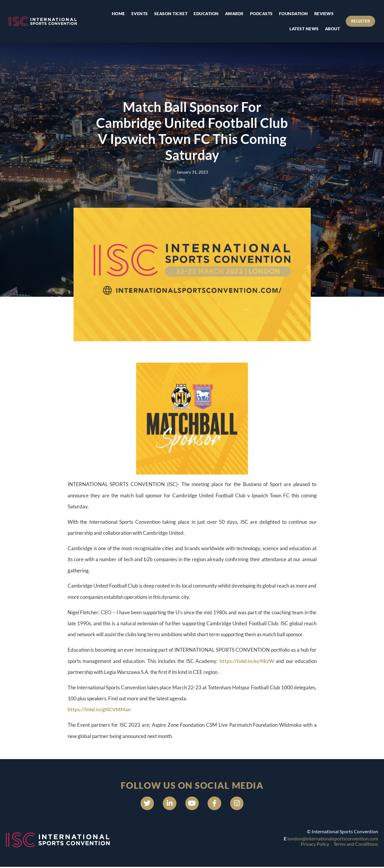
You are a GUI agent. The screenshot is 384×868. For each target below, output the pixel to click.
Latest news (302, 29)
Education (204, 14)
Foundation (291, 14)
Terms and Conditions (356, 845)
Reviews (321, 14)
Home (116, 14)
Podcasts (259, 14)
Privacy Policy (315, 845)
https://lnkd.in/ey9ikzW (247, 661)
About (330, 29)
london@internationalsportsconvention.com (333, 840)
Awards (232, 14)
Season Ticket (168, 14)
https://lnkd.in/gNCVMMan (99, 709)
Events (137, 14)
